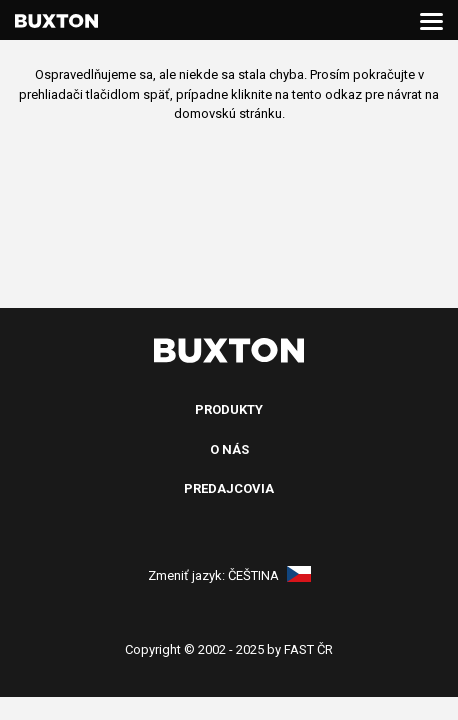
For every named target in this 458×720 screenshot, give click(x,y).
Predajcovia (229, 488)
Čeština (269, 575)
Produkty (229, 409)
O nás (229, 449)
